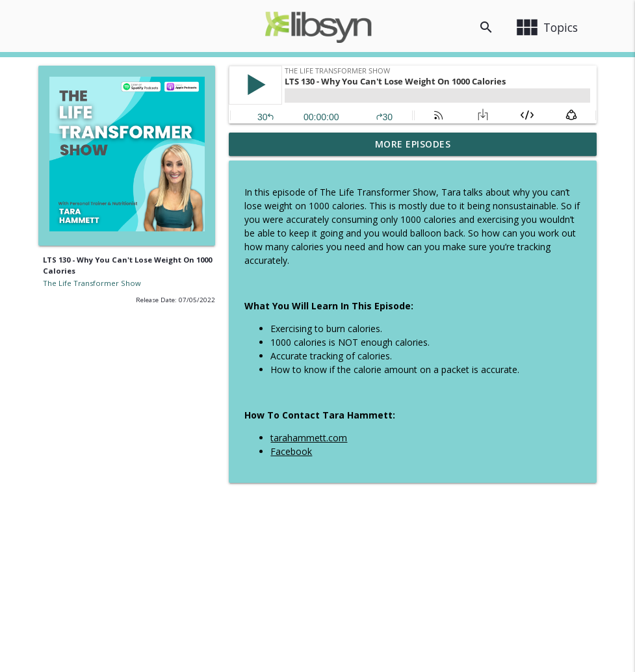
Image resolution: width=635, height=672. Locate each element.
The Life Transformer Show (92, 283)
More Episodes (413, 144)
